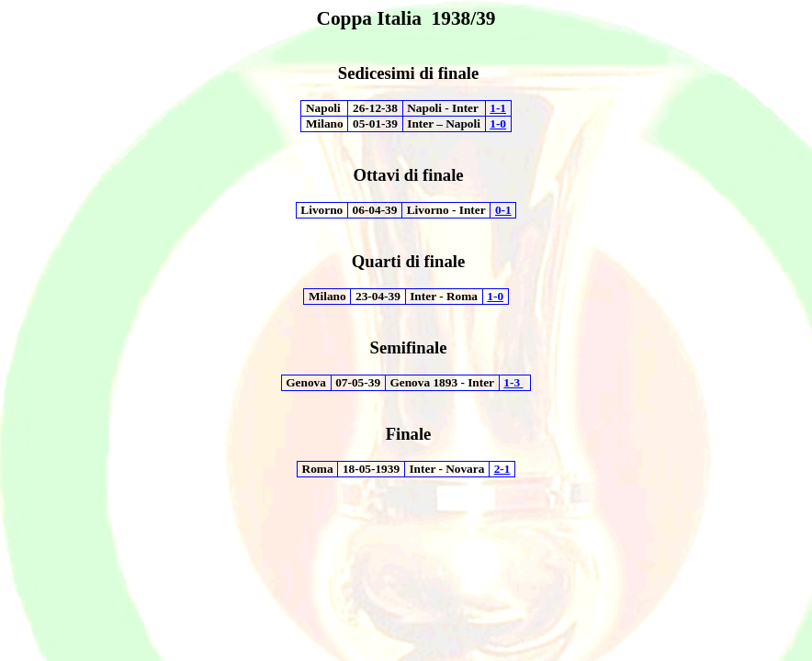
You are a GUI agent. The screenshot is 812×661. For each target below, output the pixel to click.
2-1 (502, 469)
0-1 (503, 210)
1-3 (513, 382)
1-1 (498, 108)
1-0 (498, 123)
